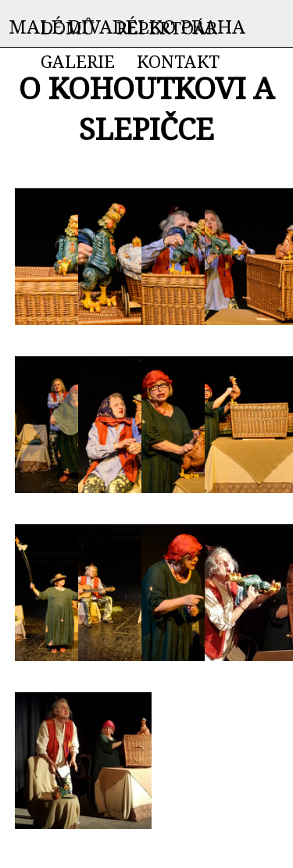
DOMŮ (68, 27)
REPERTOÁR (167, 27)
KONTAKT (178, 61)
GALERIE (78, 61)
